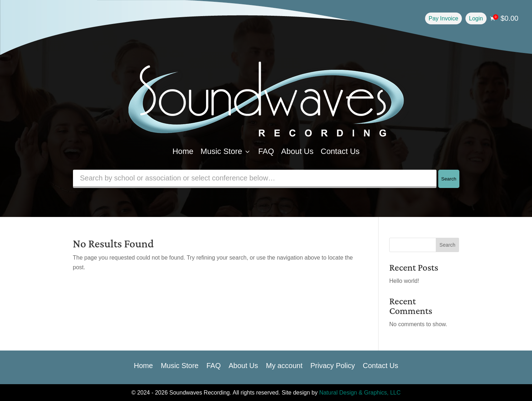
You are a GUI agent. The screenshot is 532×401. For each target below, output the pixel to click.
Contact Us (340, 151)
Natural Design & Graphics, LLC (360, 393)
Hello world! (404, 281)
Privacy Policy (333, 365)
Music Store (226, 151)
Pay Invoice (443, 18)
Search (449, 179)
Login (476, 18)
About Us (297, 151)
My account (284, 365)
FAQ (266, 151)
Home (183, 151)
